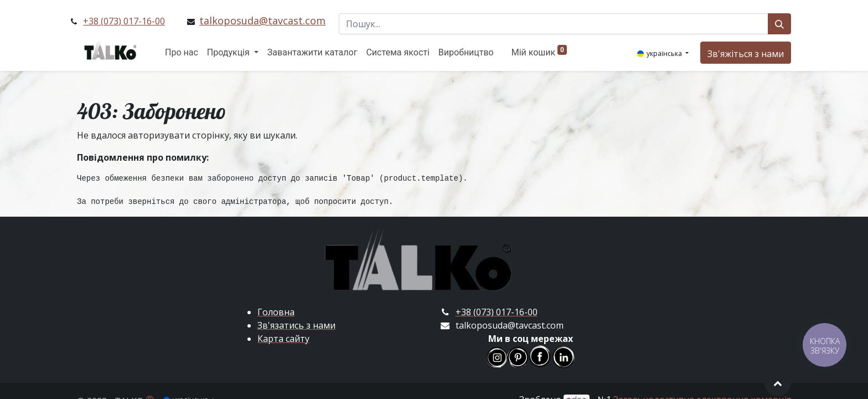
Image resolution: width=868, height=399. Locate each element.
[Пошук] (779, 24)
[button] (778, 383)
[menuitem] (182, 53)
